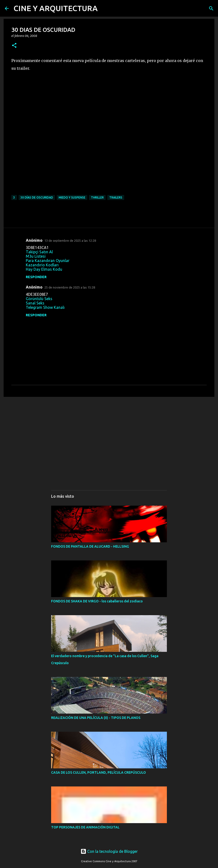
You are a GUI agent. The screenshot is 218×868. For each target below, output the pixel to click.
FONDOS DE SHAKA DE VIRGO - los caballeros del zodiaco (97, 601)
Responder (36, 277)
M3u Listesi (36, 256)
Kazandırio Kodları (42, 265)
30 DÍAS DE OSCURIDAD (37, 197)
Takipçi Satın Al (39, 252)
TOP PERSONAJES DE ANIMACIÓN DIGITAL (85, 827)
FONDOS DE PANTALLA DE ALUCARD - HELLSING (90, 546)
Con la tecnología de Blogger (109, 851)
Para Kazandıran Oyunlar (48, 261)
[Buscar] (211, 8)
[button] (14, 46)
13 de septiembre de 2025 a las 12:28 (70, 241)
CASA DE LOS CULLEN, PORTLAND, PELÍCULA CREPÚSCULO (99, 772)
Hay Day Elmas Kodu (44, 269)
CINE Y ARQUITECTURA (56, 8)
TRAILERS (116, 197)
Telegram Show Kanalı (45, 307)
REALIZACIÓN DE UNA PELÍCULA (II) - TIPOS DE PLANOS (96, 718)
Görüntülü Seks (39, 299)
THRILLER (97, 197)
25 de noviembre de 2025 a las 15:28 (70, 287)
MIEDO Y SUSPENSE (72, 197)
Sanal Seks (35, 303)
